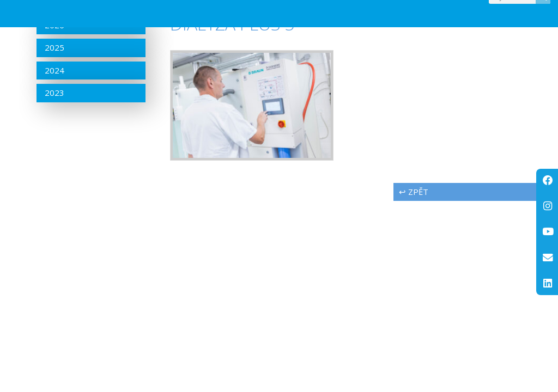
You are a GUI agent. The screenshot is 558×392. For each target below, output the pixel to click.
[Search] (543, 9)
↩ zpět (414, 213)
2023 (54, 115)
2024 (54, 92)
